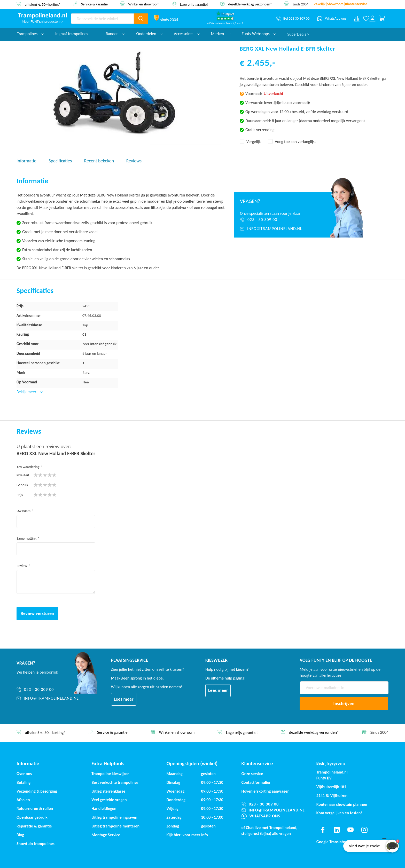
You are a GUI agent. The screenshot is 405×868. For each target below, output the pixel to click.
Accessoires (187, 34)
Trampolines (30, 34)
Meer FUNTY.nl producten (42, 22)
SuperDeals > (298, 34)
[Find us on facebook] (323, 830)
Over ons (24, 774)
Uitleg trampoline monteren (115, 826)
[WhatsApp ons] (332, 19)
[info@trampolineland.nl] (276, 229)
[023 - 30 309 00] (276, 220)
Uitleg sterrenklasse (108, 791)
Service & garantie (94, 4)
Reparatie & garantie (34, 826)
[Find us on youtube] (351, 830)
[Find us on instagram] (364, 830)
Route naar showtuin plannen (342, 804)
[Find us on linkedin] (337, 830)
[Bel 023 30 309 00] (293, 19)
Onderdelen (150, 34)
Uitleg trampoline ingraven (114, 817)
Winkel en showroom (144, 4)
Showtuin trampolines (36, 844)
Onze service (252, 774)
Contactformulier (256, 782)
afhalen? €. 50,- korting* (43, 4)
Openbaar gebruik (32, 817)
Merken (221, 34)
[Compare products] (357, 19)
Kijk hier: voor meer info (187, 835)
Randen (115, 34)
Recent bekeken (99, 161)
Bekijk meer (27, 392)
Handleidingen (104, 808)
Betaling (24, 782)
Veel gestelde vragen (109, 800)
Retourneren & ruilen (35, 808)
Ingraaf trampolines (75, 34)
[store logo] (42, 16)
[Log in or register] (372, 19)
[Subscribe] (344, 704)
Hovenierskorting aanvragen (266, 791)
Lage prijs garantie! (194, 4)
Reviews (134, 161)
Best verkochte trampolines (115, 782)
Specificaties (60, 161)
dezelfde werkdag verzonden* (250, 4)
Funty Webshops (259, 34)
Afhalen (23, 800)
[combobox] (102, 19)
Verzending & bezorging (37, 791)
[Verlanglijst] (366, 19)
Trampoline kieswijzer (110, 774)
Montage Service (106, 835)
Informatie (26, 161)
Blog (20, 835)
